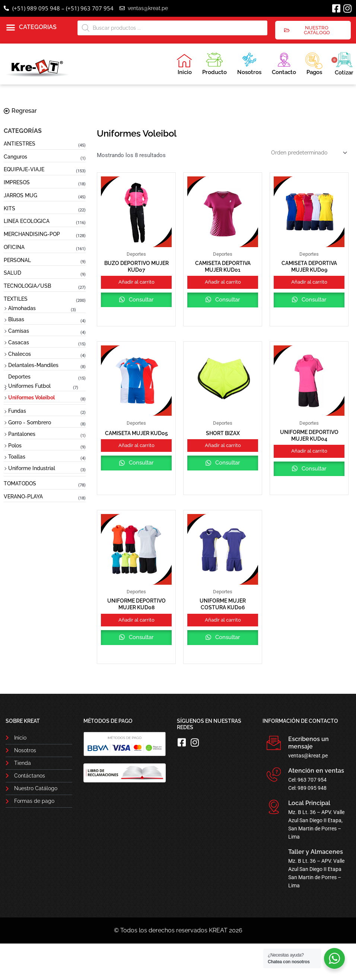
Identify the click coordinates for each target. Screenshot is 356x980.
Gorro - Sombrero (30, 422)
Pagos (314, 63)
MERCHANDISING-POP (32, 234)
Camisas (19, 331)
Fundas (17, 411)
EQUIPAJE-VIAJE (24, 169)
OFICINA (14, 247)
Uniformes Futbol (29, 386)
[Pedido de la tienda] (307, 153)
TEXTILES (16, 299)
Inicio (184, 64)
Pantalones (22, 434)
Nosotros (249, 63)
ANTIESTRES (20, 144)
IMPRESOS (17, 182)
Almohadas (22, 308)
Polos (15, 446)
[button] (31, 28)
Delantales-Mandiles (33, 365)
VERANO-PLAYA (23, 497)
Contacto (284, 63)
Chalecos (20, 354)
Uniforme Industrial (32, 468)
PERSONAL (17, 260)
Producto (214, 63)
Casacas (19, 342)
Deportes (19, 377)
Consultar (136, 313)
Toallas (17, 457)
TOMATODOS (20, 483)
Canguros (15, 157)
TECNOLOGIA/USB (27, 286)
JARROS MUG (20, 195)
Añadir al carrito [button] (136, 286)
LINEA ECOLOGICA (27, 221)
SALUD (12, 273)
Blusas (16, 319)
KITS (9, 208)
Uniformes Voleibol (31, 398)
